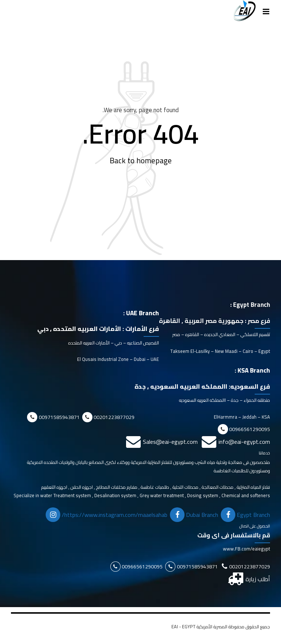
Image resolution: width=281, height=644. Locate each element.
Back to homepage (141, 161)
